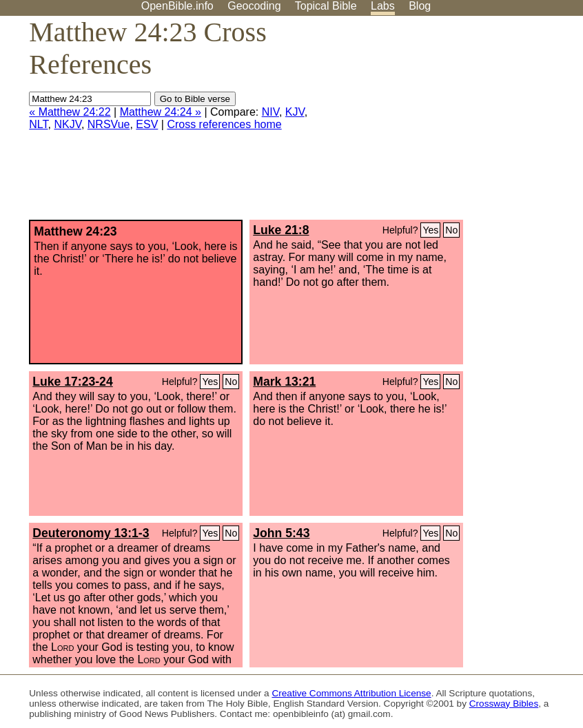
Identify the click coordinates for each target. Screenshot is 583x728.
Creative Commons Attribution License (351, 693)
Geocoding (254, 6)
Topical (326, 6)
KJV (295, 112)
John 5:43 (281, 533)
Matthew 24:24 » (161, 112)
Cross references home (224, 124)
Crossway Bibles (504, 704)
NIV (270, 112)
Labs (383, 6)
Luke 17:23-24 (72, 382)
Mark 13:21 (284, 382)
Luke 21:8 (281, 230)
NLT (38, 124)
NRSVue (109, 124)
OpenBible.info (177, 6)
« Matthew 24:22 (70, 112)
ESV (147, 124)
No (451, 230)
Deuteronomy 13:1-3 (91, 533)
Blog (420, 6)
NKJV (67, 124)
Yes (430, 230)
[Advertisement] (444, 123)
